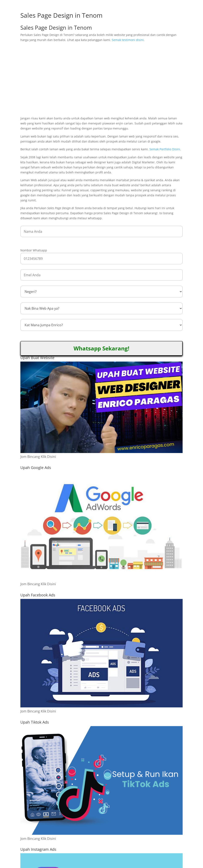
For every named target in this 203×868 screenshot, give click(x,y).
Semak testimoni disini (128, 40)
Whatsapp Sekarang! (101, 348)
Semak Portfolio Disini (165, 149)
